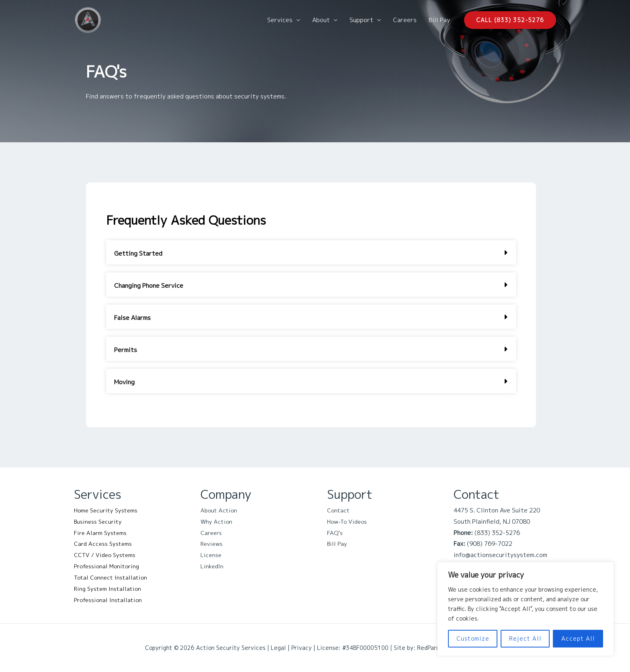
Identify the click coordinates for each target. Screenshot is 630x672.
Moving (124, 382)
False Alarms (132, 318)
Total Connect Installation (113, 577)
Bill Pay (439, 20)
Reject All (525, 638)
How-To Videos (349, 521)
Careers (405, 20)
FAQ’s (335, 533)
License (212, 555)
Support (361, 20)
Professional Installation (110, 600)
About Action (220, 510)
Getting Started (138, 253)
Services (280, 20)
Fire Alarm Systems (102, 533)
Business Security (100, 521)
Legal (278, 648)
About (321, 20)
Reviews (213, 544)
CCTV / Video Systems (107, 555)
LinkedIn (212, 566)
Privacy (302, 648)
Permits (126, 350)
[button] (510, 20)
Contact (339, 510)
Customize (473, 638)
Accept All (578, 638)
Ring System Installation (109, 589)
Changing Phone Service (149, 286)
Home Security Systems (108, 510)
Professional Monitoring (109, 566)
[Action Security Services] (88, 19)
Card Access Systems (105, 544)
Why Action (217, 521)
